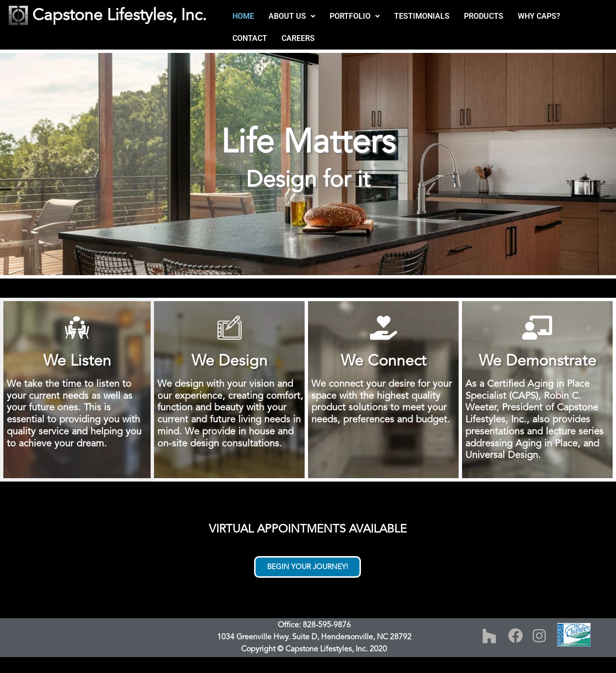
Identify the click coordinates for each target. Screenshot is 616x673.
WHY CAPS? (539, 16)
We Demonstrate (538, 361)
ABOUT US (292, 16)
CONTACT (250, 38)
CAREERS (298, 38)
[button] (292, 16)
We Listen (77, 361)
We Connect (384, 361)
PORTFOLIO (355, 16)
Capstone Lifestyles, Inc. (119, 15)
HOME (243, 16)
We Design (230, 361)
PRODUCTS (484, 16)
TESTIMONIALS (422, 16)
